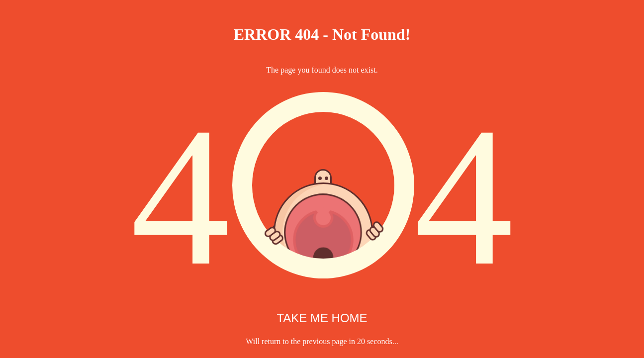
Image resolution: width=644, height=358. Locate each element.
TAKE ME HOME (322, 318)
